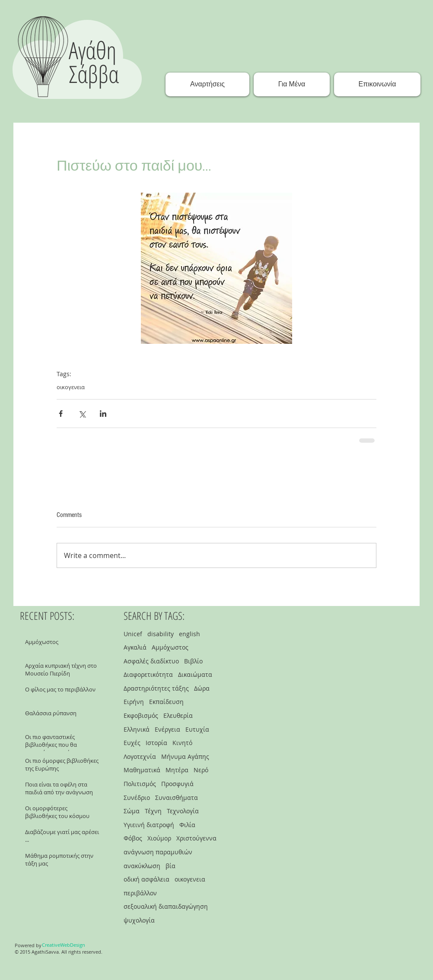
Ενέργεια (167, 729)
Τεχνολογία (183, 811)
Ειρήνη (134, 702)
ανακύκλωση (142, 866)
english (189, 634)
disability (161, 634)
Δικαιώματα (195, 674)
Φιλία (187, 825)
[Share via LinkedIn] (103, 414)
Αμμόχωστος (170, 647)
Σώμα (132, 811)
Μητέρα (177, 770)
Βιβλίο (193, 661)
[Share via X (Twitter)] (82, 414)
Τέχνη (153, 811)
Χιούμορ (159, 838)
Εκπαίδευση (166, 702)
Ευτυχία (197, 729)
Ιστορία (156, 743)
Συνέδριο (137, 798)
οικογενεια (71, 387)
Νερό (201, 770)
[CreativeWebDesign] (64, 945)
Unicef (133, 634)
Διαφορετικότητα (148, 674)
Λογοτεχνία (140, 756)
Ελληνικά (137, 729)
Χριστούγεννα (196, 838)
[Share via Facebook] (61, 414)
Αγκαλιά (135, 647)
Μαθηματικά (142, 770)
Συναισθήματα (177, 798)
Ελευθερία (178, 715)
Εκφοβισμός (141, 715)
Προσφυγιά (177, 784)
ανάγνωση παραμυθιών (158, 852)
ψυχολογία (139, 920)
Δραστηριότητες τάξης (156, 688)
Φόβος (133, 838)
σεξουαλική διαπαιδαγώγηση (166, 906)
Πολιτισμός (140, 784)
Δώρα (202, 688)
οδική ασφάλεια (146, 879)
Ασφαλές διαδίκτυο (151, 661)
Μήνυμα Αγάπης (185, 756)
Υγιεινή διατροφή (149, 825)
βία (170, 866)
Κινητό (182, 743)
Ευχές (132, 743)
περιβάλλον (140, 893)
